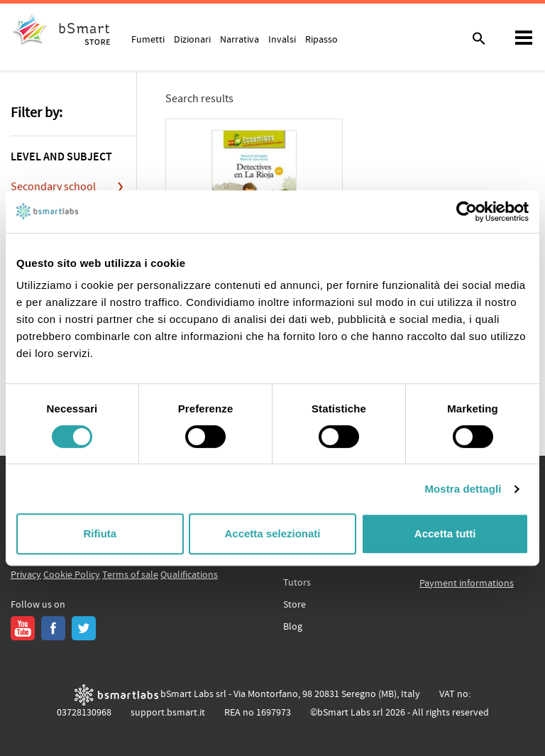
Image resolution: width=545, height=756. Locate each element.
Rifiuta (100, 533)
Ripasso (321, 39)
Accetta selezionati (272, 533)
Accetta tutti (445, 533)
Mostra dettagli (463, 489)
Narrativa (240, 39)
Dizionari (192, 39)
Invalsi (282, 39)
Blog (293, 627)
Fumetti (148, 39)
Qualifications (189, 575)
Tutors (297, 583)
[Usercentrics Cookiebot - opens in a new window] (467, 212)
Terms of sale (130, 575)
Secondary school (53, 187)
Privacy (26, 575)
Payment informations (467, 584)
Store (294, 605)
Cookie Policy (72, 575)
